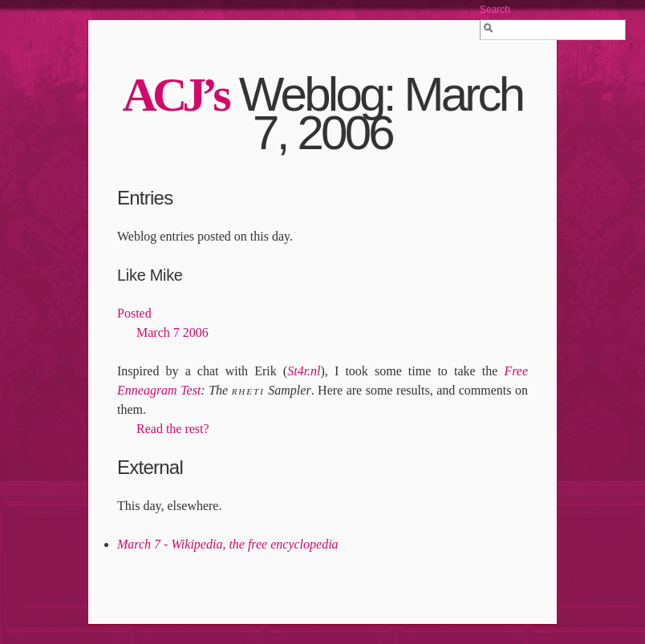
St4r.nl (304, 371)
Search (495, 10)
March (153, 332)
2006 (196, 332)
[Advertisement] (322, 579)
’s (176, 95)
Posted (134, 313)
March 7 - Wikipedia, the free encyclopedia (228, 544)
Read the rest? (173, 429)
